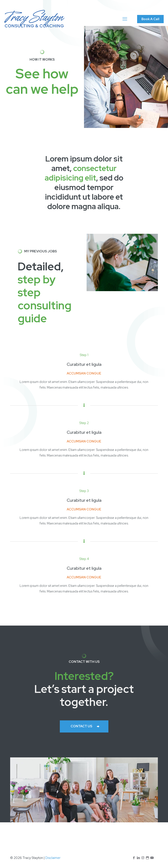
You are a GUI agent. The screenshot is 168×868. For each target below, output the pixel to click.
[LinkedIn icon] (138, 858)
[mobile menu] (125, 19)
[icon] (152, 858)
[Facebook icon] (134, 858)
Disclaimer (53, 858)
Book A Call (150, 19)
